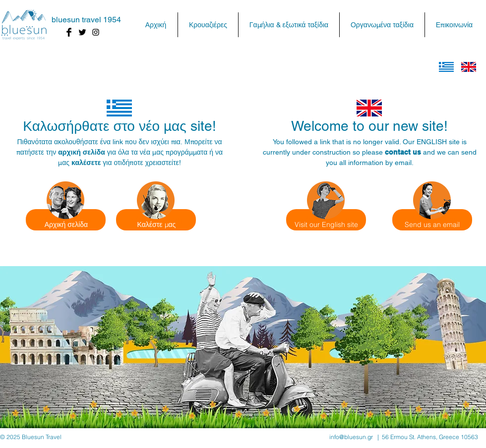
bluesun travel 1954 (86, 20)
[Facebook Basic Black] (69, 32)
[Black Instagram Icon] (96, 32)
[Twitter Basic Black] (82, 32)
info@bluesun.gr (351, 437)
